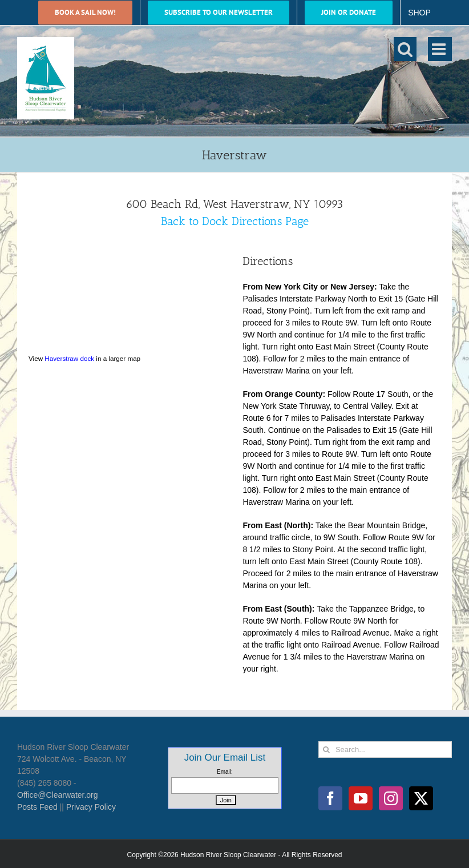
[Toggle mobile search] (405, 49)
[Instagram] (391, 798)
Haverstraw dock (69, 358)
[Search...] (385, 750)
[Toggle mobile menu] (440, 49)
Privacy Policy (91, 807)
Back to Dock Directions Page (235, 221)
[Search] (327, 750)
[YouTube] (361, 798)
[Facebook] (330, 798)
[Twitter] (421, 798)
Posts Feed (37, 807)
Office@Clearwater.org (58, 795)
